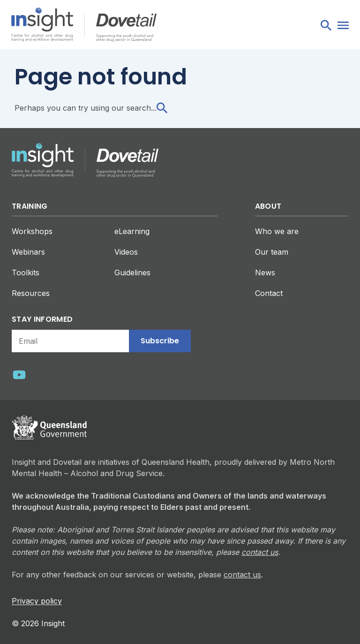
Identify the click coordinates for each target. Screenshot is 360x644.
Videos (126, 252)
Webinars (28, 252)
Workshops (32, 231)
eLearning (132, 231)
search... (147, 108)
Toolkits (26, 273)
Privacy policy (37, 601)
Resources (31, 293)
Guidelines (132, 273)
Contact (269, 293)
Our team (272, 252)
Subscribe (160, 341)
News (265, 273)
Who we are (277, 231)
